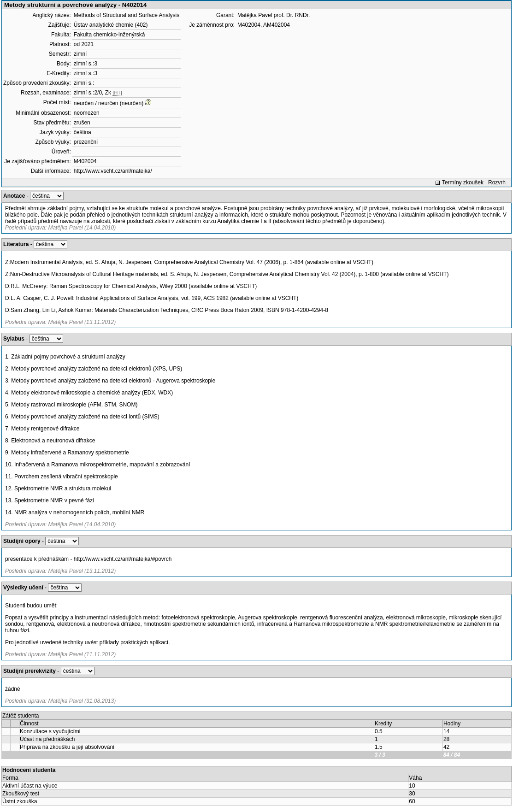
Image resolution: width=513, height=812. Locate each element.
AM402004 (277, 25)
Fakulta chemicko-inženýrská (109, 35)
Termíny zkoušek (463, 182)
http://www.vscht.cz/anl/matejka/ (113, 171)
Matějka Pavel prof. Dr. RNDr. (274, 15)
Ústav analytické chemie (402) (111, 25)
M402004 (85, 161)
